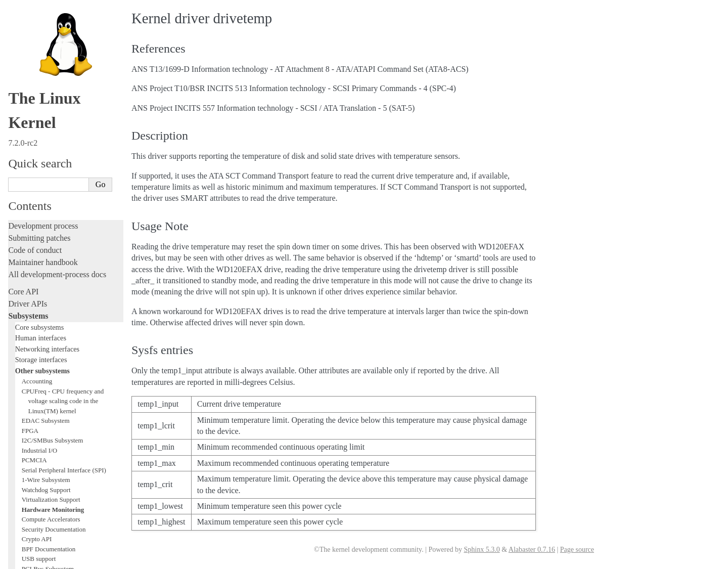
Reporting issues (35, 414)
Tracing (20, 336)
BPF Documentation (49, 178)
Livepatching (29, 360)
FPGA (30, 60)
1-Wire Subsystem (46, 109)
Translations (28, 519)
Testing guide (30, 312)
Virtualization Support (51, 129)
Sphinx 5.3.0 (482, 550)
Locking (21, 258)
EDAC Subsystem (46, 50)
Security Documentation (54, 159)
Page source (577, 550)
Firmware (24, 455)
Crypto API (37, 168)
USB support (39, 188)
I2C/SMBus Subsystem (53, 70)
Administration (33, 390)
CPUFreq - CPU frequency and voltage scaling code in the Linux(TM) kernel (63, 30)
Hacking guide (32, 324)
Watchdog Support (46, 119)
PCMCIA (34, 89)
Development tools (39, 300)
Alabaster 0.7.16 (532, 550)
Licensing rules (33, 275)
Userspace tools (34, 426)
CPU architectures (38, 485)
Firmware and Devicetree (49, 468)
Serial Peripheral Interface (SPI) (64, 99)
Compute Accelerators (51, 148)
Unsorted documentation (48, 502)
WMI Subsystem (44, 237)
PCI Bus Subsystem (48, 198)
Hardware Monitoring (53, 139)
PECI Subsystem (44, 227)
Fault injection (32, 348)
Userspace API (32, 438)
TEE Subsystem (43, 247)
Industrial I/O (39, 80)
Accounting (37, 10)
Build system (29, 402)
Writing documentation (45, 288)
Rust (15, 373)
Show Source (30, 560)
